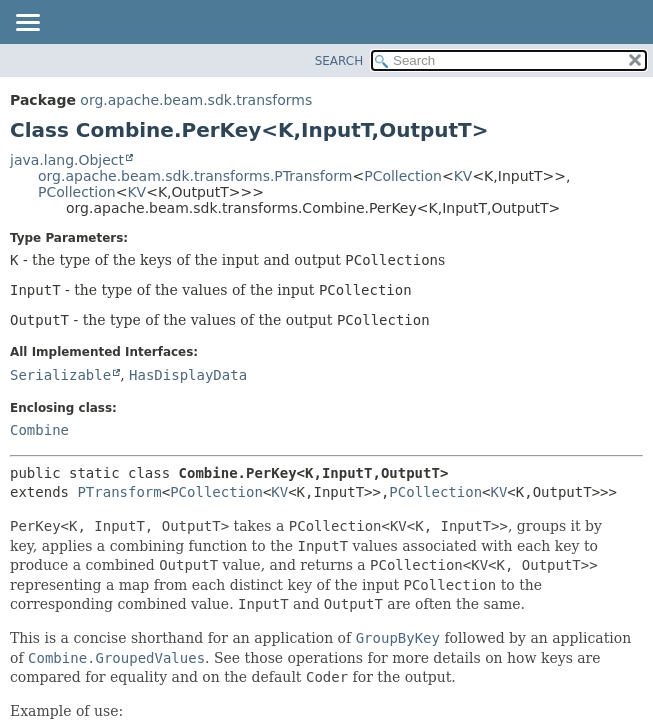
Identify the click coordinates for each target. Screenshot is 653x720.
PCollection (403, 176)
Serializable (60, 375)
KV (463, 176)
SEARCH (339, 61)
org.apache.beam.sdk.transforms (196, 100)
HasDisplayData (188, 375)
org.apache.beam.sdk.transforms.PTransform (195, 176)
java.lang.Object (67, 160)
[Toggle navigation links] (27, 24)
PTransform (119, 492)
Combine (39, 430)
